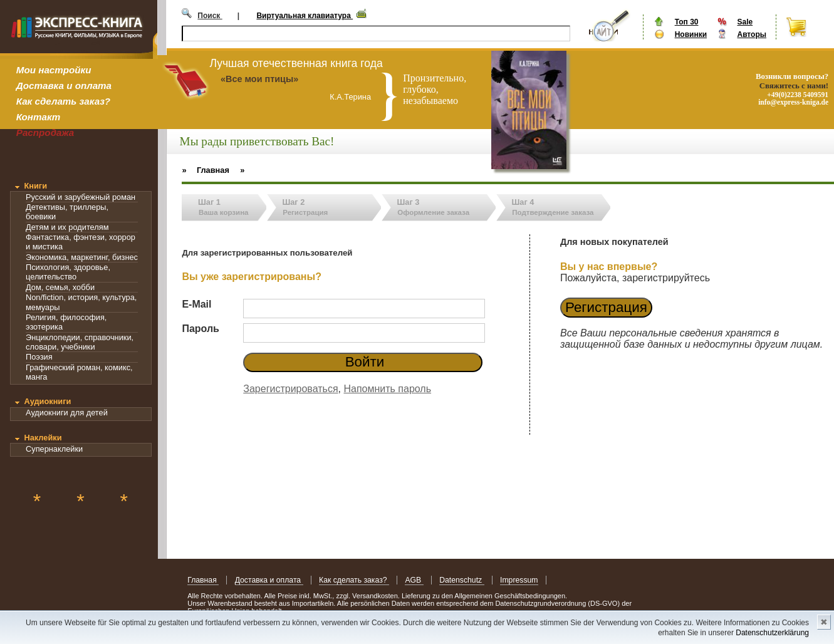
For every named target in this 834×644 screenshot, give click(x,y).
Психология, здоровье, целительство (68, 272)
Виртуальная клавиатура (305, 16)
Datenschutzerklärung (772, 633)
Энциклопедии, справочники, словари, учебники (80, 342)
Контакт (38, 117)
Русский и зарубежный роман (81, 197)
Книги (35, 186)
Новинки (691, 34)
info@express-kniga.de (793, 102)
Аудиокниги (47, 401)
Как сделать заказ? (63, 101)
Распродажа (45, 132)
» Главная (206, 170)
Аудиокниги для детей (67, 413)
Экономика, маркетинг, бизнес (82, 257)
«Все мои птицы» (259, 79)
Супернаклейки (54, 449)
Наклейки (43, 438)
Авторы (752, 34)
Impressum (519, 580)
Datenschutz (461, 580)
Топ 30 (687, 22)
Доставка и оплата (64, 86)
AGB (414, 580)
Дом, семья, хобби (60, 287)
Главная (203, 580)
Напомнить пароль (387, 389)
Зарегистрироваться (290, 389)
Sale (745, 22)
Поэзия (39, 357)
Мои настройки (54, 70)
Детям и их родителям (67, 227)
